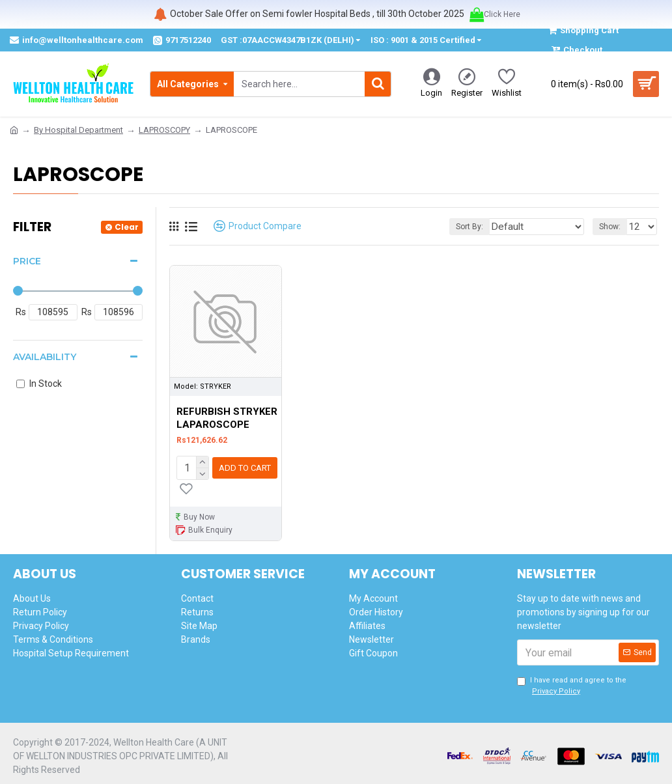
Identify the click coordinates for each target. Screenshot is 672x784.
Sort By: (491, 227)
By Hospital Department (78, 130)
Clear (127, 227)
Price (27, 261)
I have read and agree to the (572, 684)
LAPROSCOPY (164, 130)
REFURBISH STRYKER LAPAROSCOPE (227, 418)
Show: (614, 227)
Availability (45, 357)
